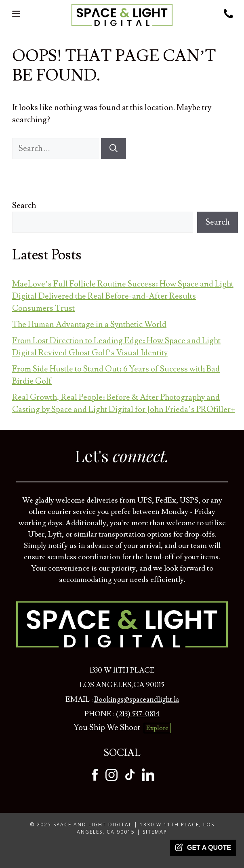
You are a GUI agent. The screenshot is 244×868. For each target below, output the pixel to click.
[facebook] (95, 779)
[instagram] (112, 779)
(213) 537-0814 (138, 714)
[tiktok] (130, 779)
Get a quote (203, 847)
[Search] (114, 149)
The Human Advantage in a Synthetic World (89, 325)
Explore (157, 728)
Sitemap (155, 832)
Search (24, 206)
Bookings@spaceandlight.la (137, 699)
